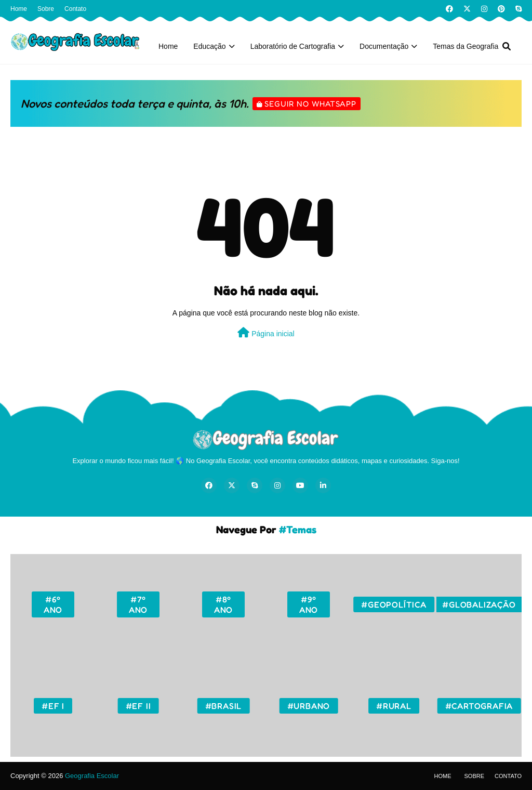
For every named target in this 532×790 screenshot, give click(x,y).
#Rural (394, 706)
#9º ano (309, 604)
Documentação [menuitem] (384, 46)
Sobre (46, 9)
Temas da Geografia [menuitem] (465, 46)
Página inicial (266, 333)
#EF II (138, 706)
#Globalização (479, 604)
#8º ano (223, 604)
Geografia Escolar (92, 776)
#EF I (53, 706)
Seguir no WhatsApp (310, 104)
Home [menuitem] (168, 46)
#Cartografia (479, 706)
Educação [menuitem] (209, 46)
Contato (75, 9)
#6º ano (53, 604)
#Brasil (224, 706)
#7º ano (138, 604)
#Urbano (309, 706)
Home (19, 9)
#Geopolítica (394, 604)
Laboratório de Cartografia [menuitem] (293, 46)
